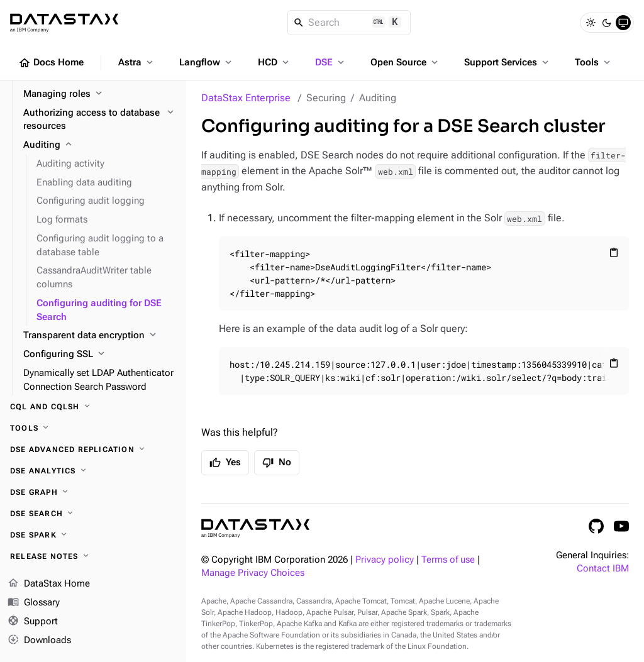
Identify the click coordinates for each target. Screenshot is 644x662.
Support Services (508, 62)
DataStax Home (49, 584)
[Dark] (607, 23)
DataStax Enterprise (246, 98)
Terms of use (448, 560)
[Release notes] (93, 556)
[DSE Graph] (93, 492)
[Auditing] (100, 145)
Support (33, 622)
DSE (331, 62)
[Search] (349, 23)
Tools (594, 62)
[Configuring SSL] (100, 355)
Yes (225, 463)
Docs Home (51, 63)
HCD (275, 62)
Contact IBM (603, 569)
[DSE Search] (93, 514)
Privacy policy (385, 560)
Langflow (207, 62)
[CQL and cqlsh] (93, 407)
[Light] (591, 23)
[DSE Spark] (93, 535)
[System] (623, 23)
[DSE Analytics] (93, 471)
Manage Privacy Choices (253, 573)
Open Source (405, 62)
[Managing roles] (100, 94)
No (277, 463)
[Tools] (93, 428)
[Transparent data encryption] (100, 336)
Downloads (39, 640)
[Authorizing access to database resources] (100, 120)
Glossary (34, 603)
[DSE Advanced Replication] (93, 450)
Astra (137, 62)
